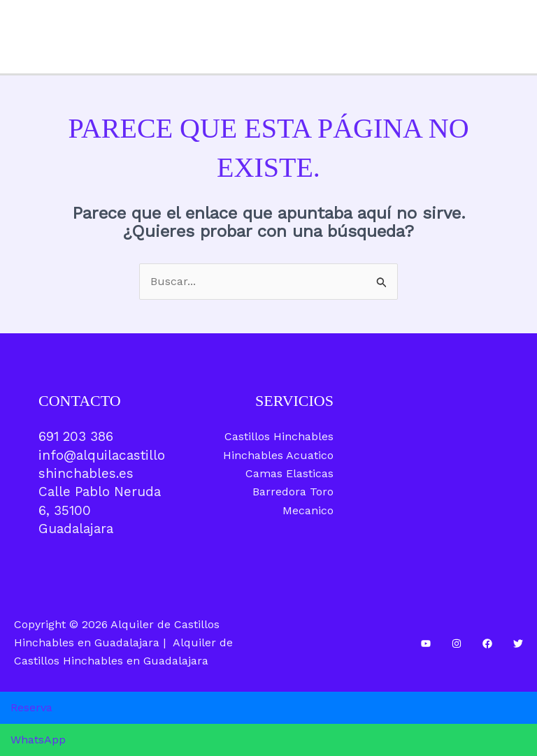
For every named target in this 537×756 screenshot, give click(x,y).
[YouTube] (426, 644)
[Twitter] (518, 644)
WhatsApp (38, 740)
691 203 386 (76, 436)
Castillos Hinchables (279, 436)
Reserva (31, 707)
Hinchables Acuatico (278, 455)
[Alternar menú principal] (522, 37)
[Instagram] (457, 644)
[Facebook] (487, 644)
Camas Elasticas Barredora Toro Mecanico (289, 492)
